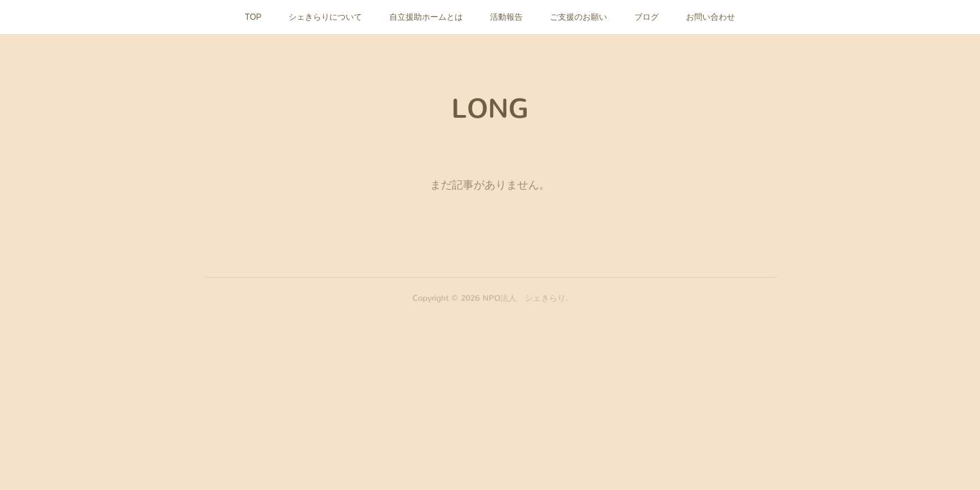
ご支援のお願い (578, 17)
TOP (253, 17)
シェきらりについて (325, 17)
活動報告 (506, 17)
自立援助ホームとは (426, 17)
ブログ (647, 17)
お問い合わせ (710, 17)
